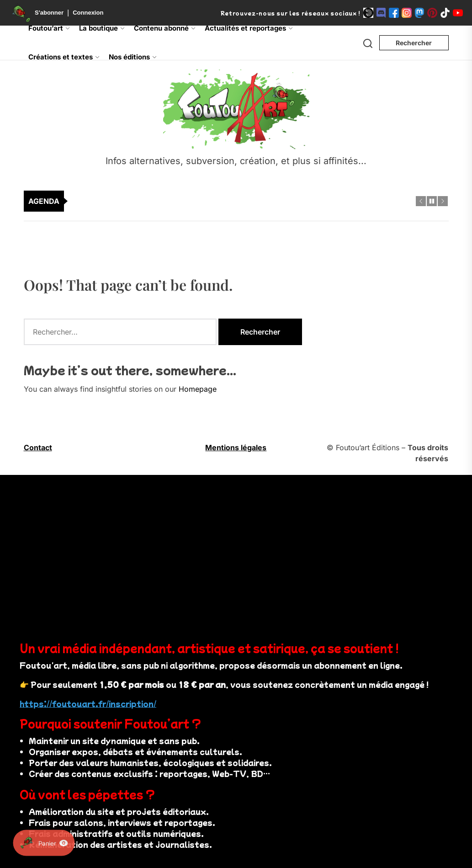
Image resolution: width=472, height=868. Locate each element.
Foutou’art (49, 28)
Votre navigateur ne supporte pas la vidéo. (148, 553)
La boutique (102, 28)
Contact (38, 447)
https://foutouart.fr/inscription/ (88, 703)
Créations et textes (64, 57)
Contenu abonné (165, 28)
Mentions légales (236, 447)
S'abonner (49, 13)
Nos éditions (133, 57)
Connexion (88, 13)
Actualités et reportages (249, 28)
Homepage (198, 389)
